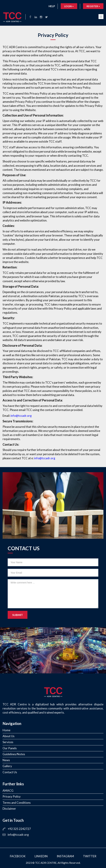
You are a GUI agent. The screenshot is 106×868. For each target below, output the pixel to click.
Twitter (90, 856)
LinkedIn (41, 856)
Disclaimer (9, 809)
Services (8, 742)
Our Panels (10, 748)
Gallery (7, 766)
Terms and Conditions (17, 803)
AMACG (8, 791)
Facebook (18, 856)
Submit (18, 615)
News (6, 760)
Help (52, 6)
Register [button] (93, 6)
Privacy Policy (12, 796)
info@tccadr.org (21, 416)
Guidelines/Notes (14, 754)
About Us (9, 736)
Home (6, 730)
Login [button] (69, 6)
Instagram (65, 856)
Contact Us (10, 772)
